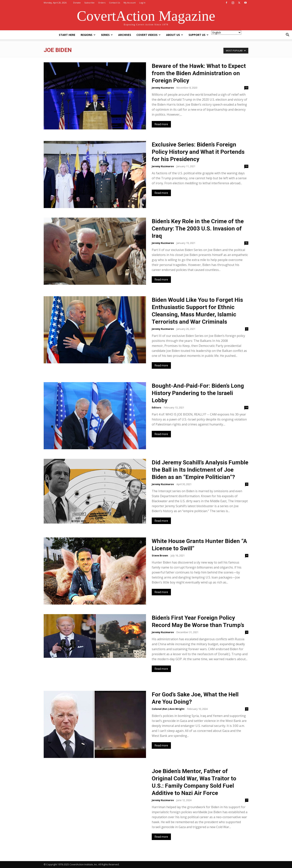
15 (246, 243)
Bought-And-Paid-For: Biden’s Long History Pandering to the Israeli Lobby (198, 393)
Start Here (67, 35)
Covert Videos (148, 35)
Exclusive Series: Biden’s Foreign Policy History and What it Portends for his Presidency (198, 152)
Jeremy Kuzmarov (163, 88)
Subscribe (89, 3)
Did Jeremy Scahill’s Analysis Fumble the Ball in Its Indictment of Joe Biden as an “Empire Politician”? (200, 470)
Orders (102, 3)
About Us (175, 35)
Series (107, 35)
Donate (77, 3)
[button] (287, 35)
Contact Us (114, 3)
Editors (156, 407)
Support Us (198, 35)
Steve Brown (160, 555)
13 (246, 88)
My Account (130, 3)
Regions (88, 35)
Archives (125, 35)
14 (246, 407)
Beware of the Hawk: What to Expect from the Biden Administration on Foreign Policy (199, 73)
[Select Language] (226, 32)
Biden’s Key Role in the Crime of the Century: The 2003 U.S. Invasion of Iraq (198, 228)
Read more (161, 124)
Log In (142, 3)
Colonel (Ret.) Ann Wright (168, 709)
